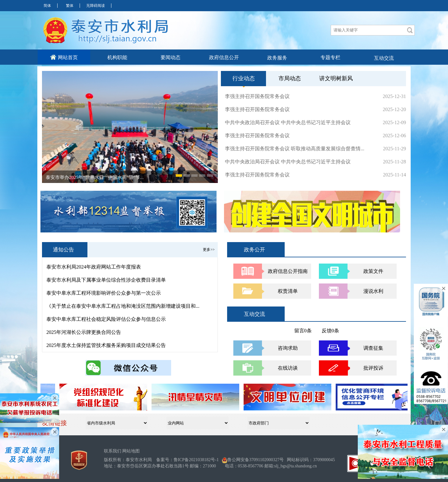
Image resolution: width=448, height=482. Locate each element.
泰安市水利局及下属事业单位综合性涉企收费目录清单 (106, 280)
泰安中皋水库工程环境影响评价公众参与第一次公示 (104, 293)
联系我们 (113, 451)
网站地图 (131, 451)
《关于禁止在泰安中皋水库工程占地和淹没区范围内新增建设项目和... (123, 306)
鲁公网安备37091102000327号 (256, 460)
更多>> (209, 250)
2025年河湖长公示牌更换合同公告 (84, 332)
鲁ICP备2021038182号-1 (196, 460)
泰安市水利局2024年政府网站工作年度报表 (94, 267)
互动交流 (384, 58)
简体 (47, 6)
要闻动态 (170, 57)
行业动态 (244, 81)
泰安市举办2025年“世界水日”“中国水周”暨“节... (95, 177)
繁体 (70, 6)
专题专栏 (330, 57)
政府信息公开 (224, 57)
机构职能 (117, 57)
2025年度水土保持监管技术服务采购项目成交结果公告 (106, 345)
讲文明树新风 (336, 78)
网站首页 (64, 57)
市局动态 (290, 78)
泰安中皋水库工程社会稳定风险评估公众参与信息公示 (106, 319)
